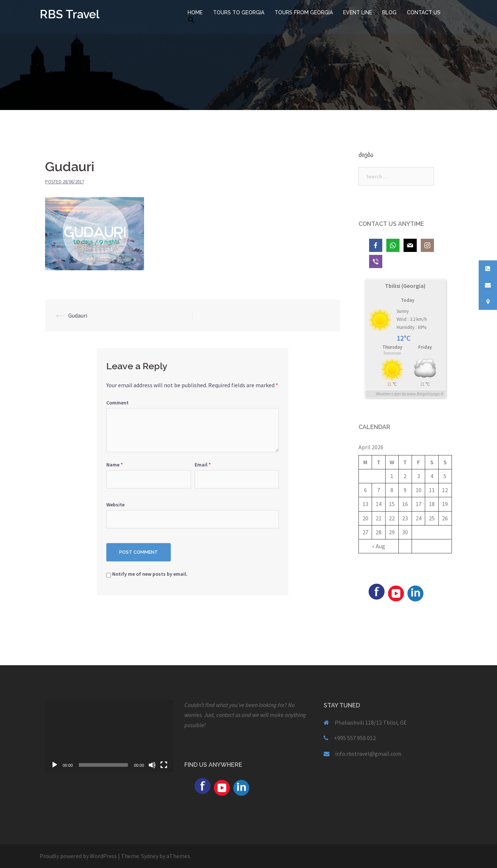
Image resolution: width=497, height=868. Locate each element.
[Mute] (152, 765)
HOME (195, 12)
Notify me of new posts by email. (150, 574)
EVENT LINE (358, 12)
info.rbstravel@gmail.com (368, 754)
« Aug (379, 546)
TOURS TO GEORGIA (239, 12)
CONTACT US (424, 12)
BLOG (389, 12)
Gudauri (78, 315)
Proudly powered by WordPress (78, 856)
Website (115, 505)
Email (203, 465)
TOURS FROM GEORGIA (304, 12)
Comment (117, 403)
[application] (109, 736)
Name (115, 465)
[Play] (55, 765)
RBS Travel (70, 14)
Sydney (150, 856)
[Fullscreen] (164, 765)
